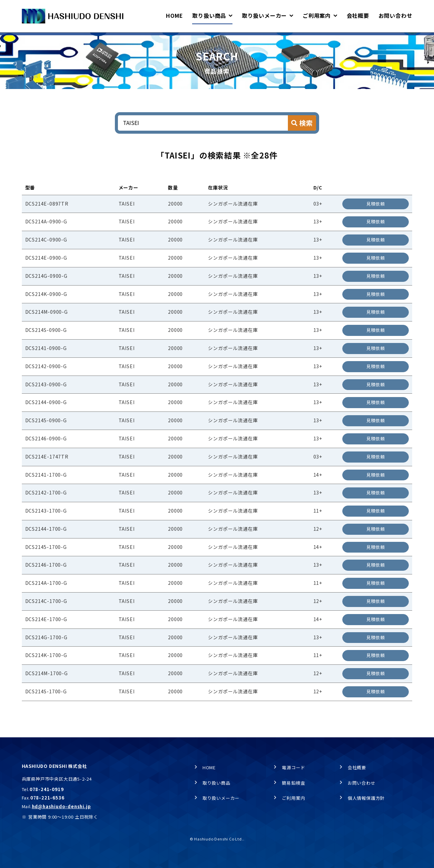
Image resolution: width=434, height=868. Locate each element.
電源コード (293, 768)
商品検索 (92, 39)
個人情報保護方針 (366, 798)
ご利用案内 (293, 798)
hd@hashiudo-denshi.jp (61, 807)
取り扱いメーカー (221, 798)
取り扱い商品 (59, 39)
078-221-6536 (47, 798)
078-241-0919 (47, 789)
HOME (28, 39)
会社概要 (357, 768)
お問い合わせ (362, 783)
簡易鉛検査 (293, 783)
